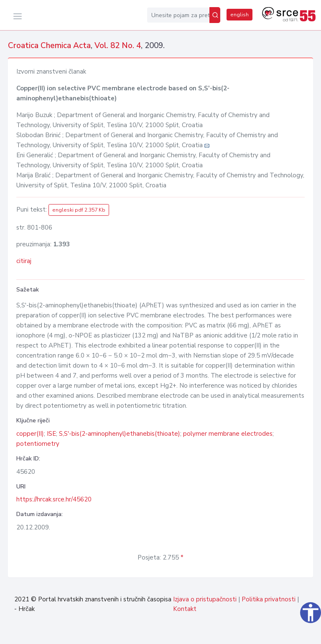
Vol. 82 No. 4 (118, 46)
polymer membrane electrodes (228, 434)
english (239, 15)
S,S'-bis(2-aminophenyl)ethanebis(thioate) (120, 434)
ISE (51, 434)
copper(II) (30, 434)
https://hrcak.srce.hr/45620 (54, 499)
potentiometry (38, 444)
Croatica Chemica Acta (49, 46)
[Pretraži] (215, 15)
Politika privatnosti (269, 599)
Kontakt (185, 609)
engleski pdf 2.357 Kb (79, 210)
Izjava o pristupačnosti (205, 599)
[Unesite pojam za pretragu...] (178, 15)
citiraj (24, 261)
